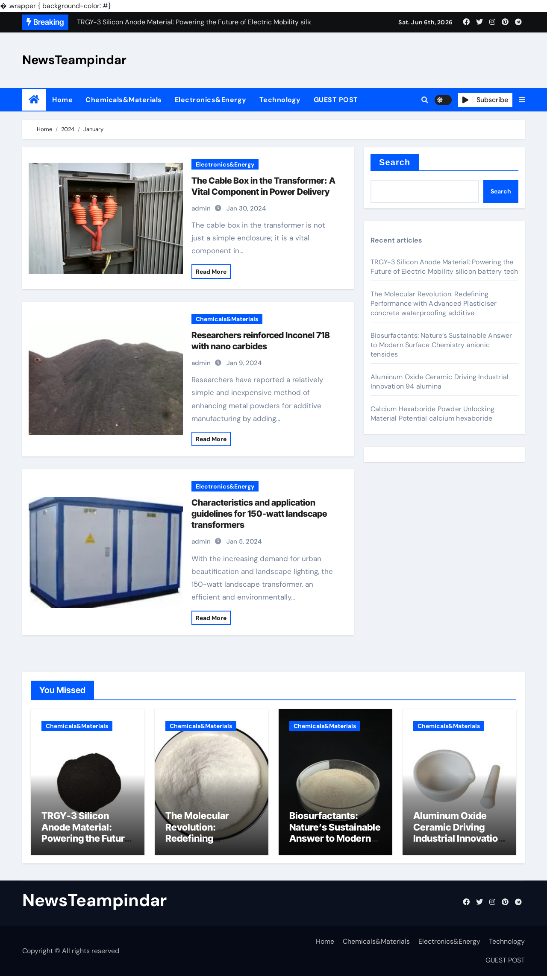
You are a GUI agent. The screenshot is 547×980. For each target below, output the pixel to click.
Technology (280, 100)
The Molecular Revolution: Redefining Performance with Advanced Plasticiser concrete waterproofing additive (434, 303)
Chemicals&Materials (124, 100)
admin (201, 208)
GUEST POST (336, 100)
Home (62, 100)
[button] (522, 100)
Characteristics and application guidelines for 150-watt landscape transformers (259, 514)
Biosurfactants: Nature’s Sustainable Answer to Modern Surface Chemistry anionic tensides (441, 345)
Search (395, 162)
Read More (211, 272)
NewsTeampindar (74, 60)
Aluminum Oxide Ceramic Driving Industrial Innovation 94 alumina (440, 382)
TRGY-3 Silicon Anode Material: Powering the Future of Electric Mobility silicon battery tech (444, 267)
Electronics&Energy (211, 100)
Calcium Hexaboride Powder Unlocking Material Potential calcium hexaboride (432, 414)
